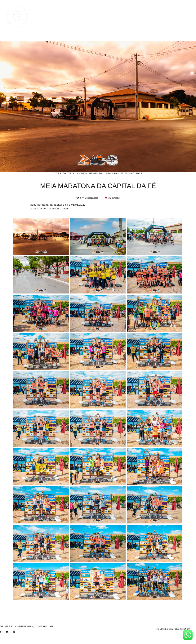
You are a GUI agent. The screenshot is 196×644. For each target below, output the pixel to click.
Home (99, 17)
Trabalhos (116, 17)
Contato (181, 17)
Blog (151, 17)
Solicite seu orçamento (173, 629)
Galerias (135, 17)
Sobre (165, 17)
